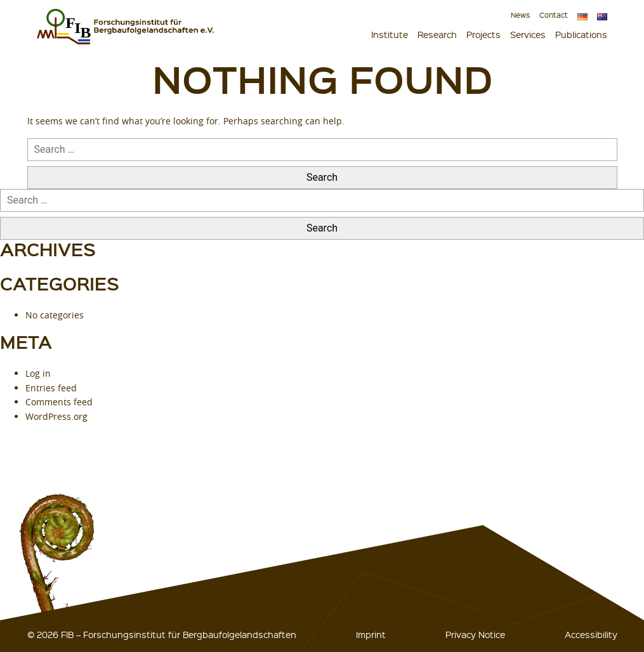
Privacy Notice (475, 634)
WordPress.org (56, 416)
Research (437, 34)
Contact (554, 15)
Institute (390, 34)
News (520, 15)
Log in (38, 373)
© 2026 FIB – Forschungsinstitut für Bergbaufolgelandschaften (162, 634)
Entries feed (51, 388)
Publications (581, 34)
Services (528, 34)
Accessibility (591, 634)
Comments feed (59, 402)
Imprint (371, 634)
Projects (483, 34)
